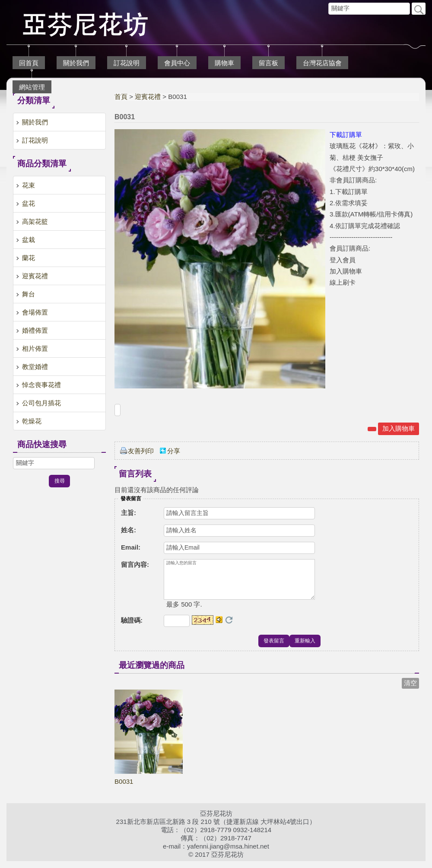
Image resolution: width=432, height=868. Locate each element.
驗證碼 (132, 627)
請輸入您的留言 (239, 583)
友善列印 (141, 451)
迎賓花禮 (148, 97)
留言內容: (135, 564)
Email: (131, 547)
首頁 (121, 97)
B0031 (124, 788)
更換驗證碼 (229, 627)
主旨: (129, 513)
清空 (410, 690)
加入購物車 (399, 428)
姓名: (129, 530)
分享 (174, 451)
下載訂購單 (346, 135)
